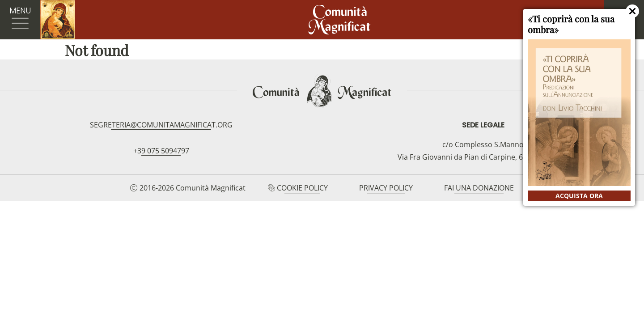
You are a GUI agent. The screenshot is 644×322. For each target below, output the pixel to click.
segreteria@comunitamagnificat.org (161, 125)
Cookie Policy (302, 188)
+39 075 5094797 (161, 151)
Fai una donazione (479, 188)
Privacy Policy (386, 188)
